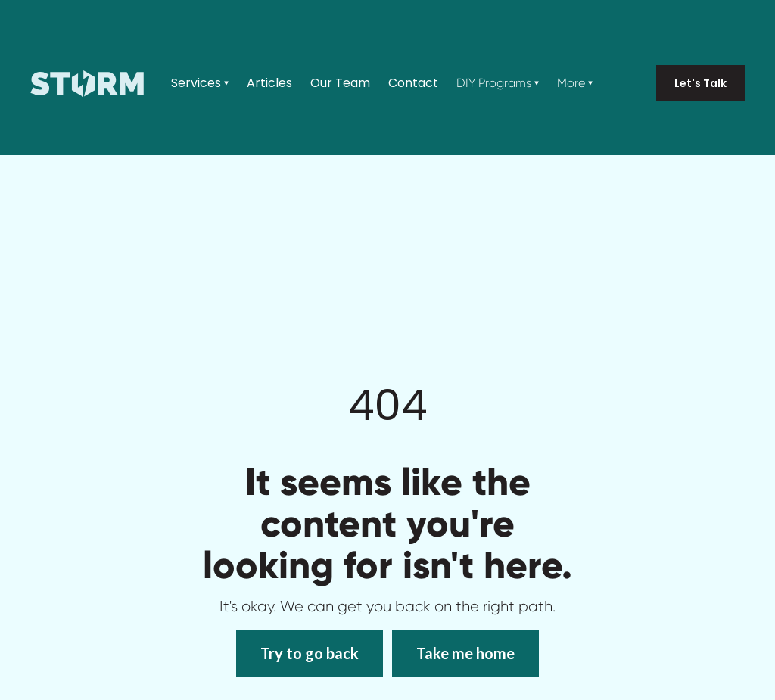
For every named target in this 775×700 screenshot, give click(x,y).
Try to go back (310, 653)
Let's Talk (700, 83)
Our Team (340, 83)
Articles (269, 83)
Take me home (465, 653)
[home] (87, 84)
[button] (200, 83)
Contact (413, 83)
